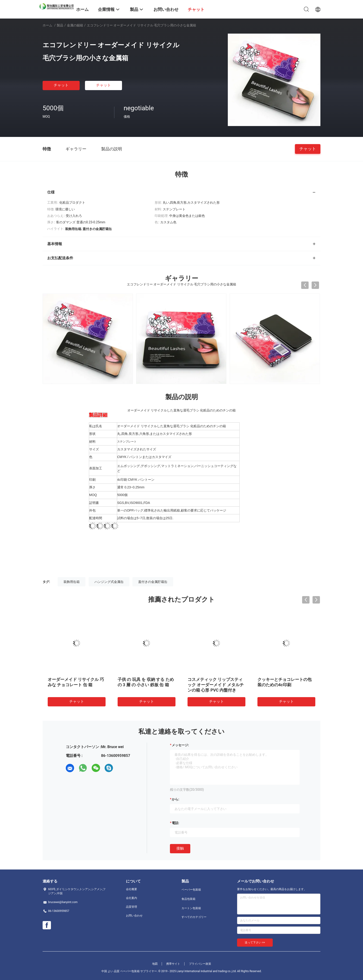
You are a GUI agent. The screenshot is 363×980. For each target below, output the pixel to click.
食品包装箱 (188, 899)
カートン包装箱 (191, 908)
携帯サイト (173, 964)
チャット (61, 85)
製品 (60, 25)
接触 (180, 848)
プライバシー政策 (200, 964)
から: (175, 799)
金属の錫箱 (75, 25)
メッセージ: (180, 745)
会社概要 (131, 889)
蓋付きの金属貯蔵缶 (153, 582)
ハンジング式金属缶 (109, 582)
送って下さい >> (255, 942)
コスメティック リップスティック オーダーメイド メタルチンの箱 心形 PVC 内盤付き (216, 685)
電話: (175, 823)
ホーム (47, 25)
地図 (155, 964)
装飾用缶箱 (72, 582)
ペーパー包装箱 (191, 890)
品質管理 (131, 907)
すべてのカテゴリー (194, 917)
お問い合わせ (134, 916)
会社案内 (131, 898)
